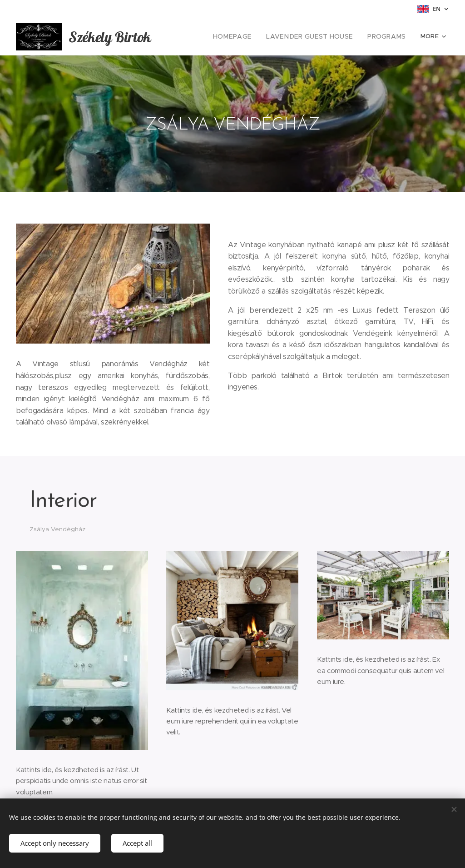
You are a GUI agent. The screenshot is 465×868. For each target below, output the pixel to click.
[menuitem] (247, 37)
